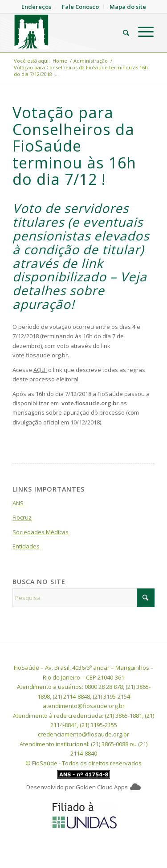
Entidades (26, 546)
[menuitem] (122, 32)
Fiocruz (22, 517)
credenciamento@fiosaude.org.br (83, 734)
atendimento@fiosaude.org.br (84, 706)
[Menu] (141, 32)
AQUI (40, 370)
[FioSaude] (69, 32)
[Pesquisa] (122, 32)
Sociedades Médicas (41, 532)
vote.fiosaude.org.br (90, 403)
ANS (18, 503)
